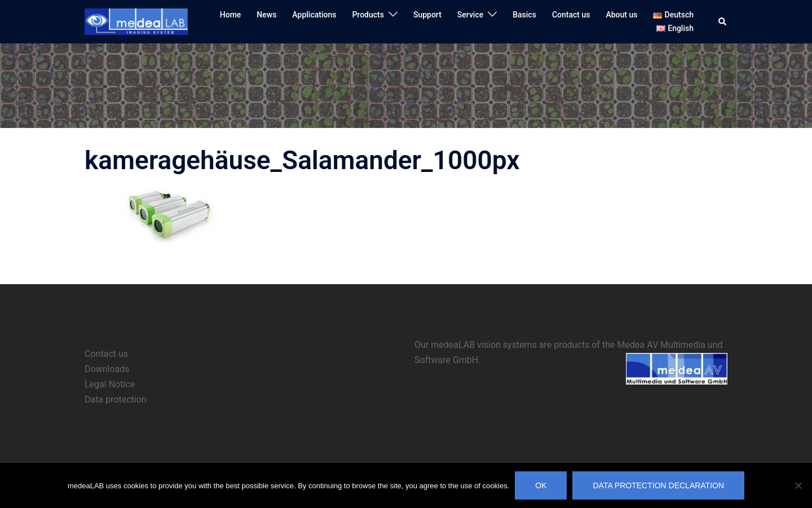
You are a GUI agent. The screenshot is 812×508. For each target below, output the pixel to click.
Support (427, 15)
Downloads (107, 369)
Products (368, 15)
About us (621, 15)
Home (231, 15)
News (266, 15)
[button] (723, 21)
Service (470, 15)
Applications (314, 15)
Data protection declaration (658, 485)
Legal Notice (110, 384)
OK (541, 485)
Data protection (116, 399)
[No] (798, 485)
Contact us (571, 15)
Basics (524, 15)
